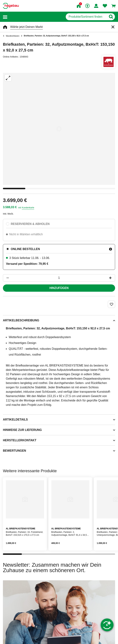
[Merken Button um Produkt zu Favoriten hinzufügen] (111, 304)
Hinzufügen (59, 288)
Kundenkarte (28, 208)
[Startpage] (11, 6)
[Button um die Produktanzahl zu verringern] (6, 278)
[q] (86, 17)
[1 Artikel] (59, 278)
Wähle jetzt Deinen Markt (26, 27)
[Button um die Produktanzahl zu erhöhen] (112, 278)
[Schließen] (113, 27)
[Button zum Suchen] (111, 17)
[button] (5, 17)
